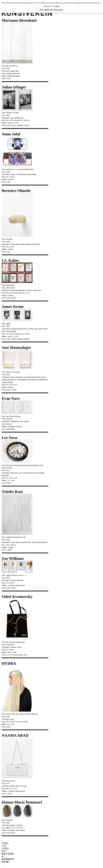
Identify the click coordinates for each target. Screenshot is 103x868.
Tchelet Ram (12, 492)
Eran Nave (11, 398)
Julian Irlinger (14, 87)
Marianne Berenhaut (19, 20)
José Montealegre (16, 348)
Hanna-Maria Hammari (22, 802)
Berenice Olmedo (16, 191)
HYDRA (9, 663)
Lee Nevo (9, 438)
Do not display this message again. (52, 10)
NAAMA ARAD (15, 735)
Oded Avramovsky (17, 597)
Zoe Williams (13, 558)
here (58, 6)
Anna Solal (11, 134)
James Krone (13, 307)
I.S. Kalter (10, 260)
